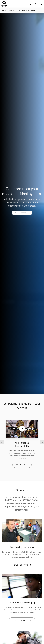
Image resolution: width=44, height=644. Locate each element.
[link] (22, 213)
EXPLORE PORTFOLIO (22, 565)
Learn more (22, 465)
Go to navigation (41, 4)
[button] (22, 213)
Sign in (36, 4)
